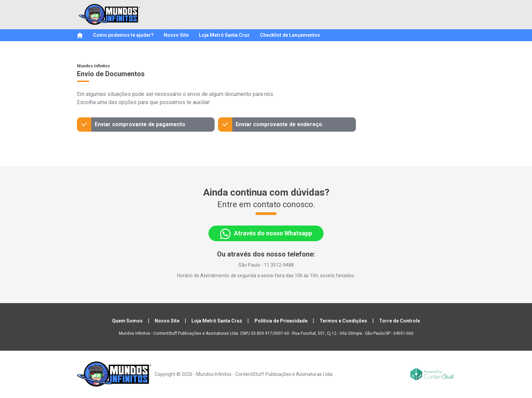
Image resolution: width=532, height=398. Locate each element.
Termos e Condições (343, 321)
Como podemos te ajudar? (123, 35)
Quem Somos (127, 321)
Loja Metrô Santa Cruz (224, 35)
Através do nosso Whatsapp (266, 234)
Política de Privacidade (281, 321)
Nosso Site (176, 35)
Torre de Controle (400, 321)
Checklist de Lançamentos (290, 35)
